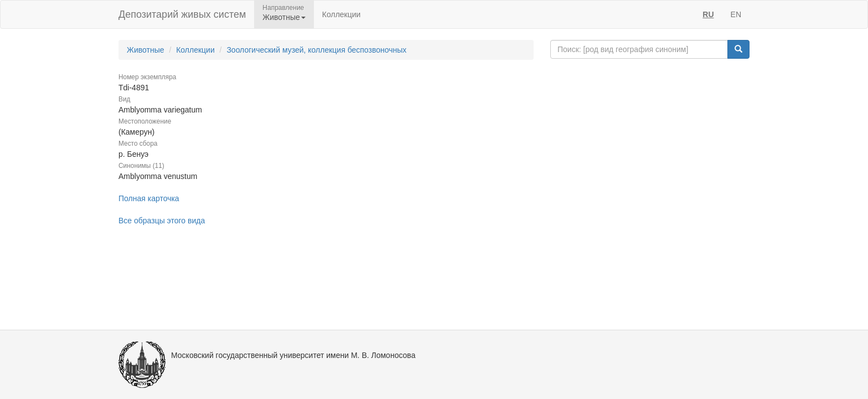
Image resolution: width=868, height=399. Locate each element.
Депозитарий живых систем (182, 14)
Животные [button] (284, 17)
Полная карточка (149, 198)
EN (736, 14)
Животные (146, 50)
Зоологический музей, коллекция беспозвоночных (316, 50)
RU (708, 14)
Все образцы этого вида (162, 221)
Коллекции (342, 14)
